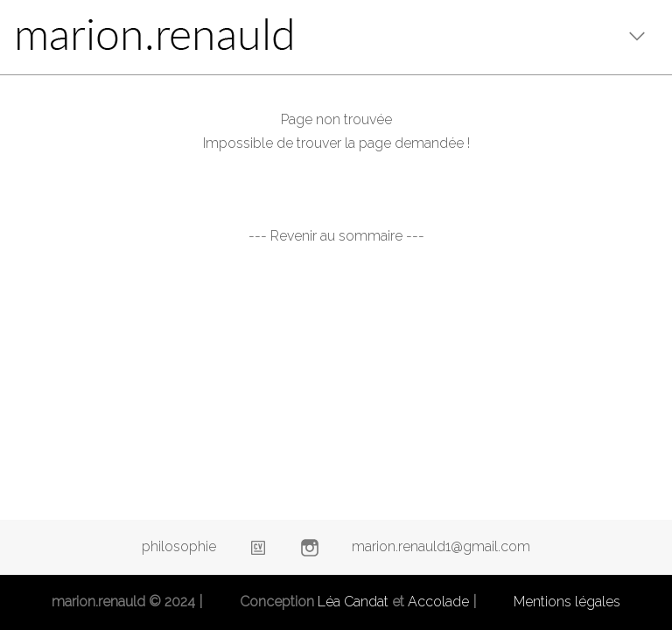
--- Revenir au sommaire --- (336, 236)
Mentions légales (567, 602)
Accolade (438, 602)
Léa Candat (353, 602)
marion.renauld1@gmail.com (441, 546)
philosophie (179, 546)
